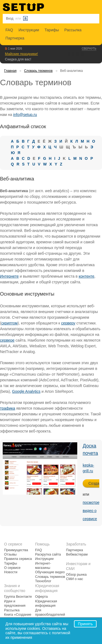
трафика (8, 408)
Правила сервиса (18, 559)
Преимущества (16, 550)
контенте (86, 276)
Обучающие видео (50, 572)
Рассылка (73, 30)
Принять (85, 624)
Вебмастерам (77, 554)
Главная (10, 71)
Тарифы (52, 30)
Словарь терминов (38, 71)
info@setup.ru (25, 115)
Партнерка (15, 38)
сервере (7, 340)
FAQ (9, 30)
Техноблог (43, 581)
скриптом (10, 323)
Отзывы (10, 554)
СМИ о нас (75, 579)
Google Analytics (26, 391)
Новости (11, 572)
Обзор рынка (76, 575)
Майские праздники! (21, 54)
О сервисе (12, 568)
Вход (10, 19)
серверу (68, 323)
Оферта (41, 597)
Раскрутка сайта (48, 554)
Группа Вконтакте (18, 597)
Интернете (9, 276)
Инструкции (29, 30)
